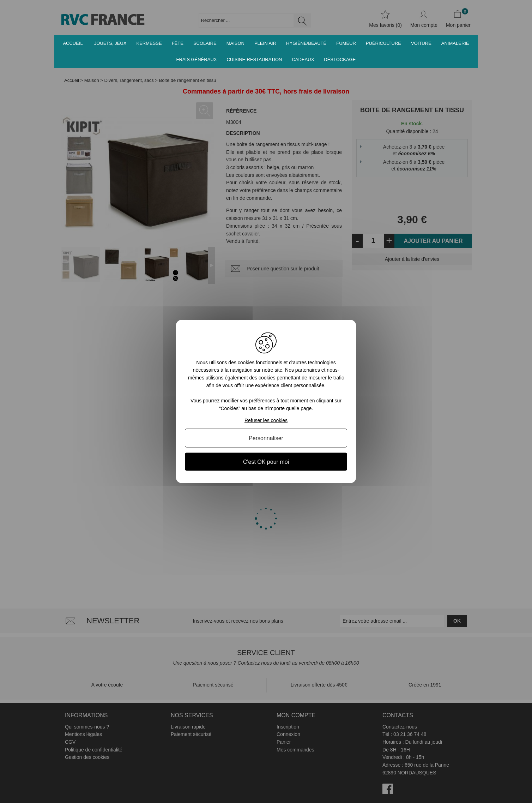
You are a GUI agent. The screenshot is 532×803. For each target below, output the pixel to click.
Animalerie (455, 43)
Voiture (421, 43)
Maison (235, 43)
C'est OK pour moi (266, 462)
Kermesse (149, 43)
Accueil (73, 43)
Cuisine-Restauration (254, 59)
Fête (178, 43)
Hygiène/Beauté (306, 43)
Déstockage (340, 59)
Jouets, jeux (110, 43)
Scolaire (205, 43)
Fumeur (346, 43)
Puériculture (383, 43)
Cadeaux (303, 59)
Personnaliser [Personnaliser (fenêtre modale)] (266, 438)
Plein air (265, 43)
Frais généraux (197, 59)
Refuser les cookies (266, 420)
